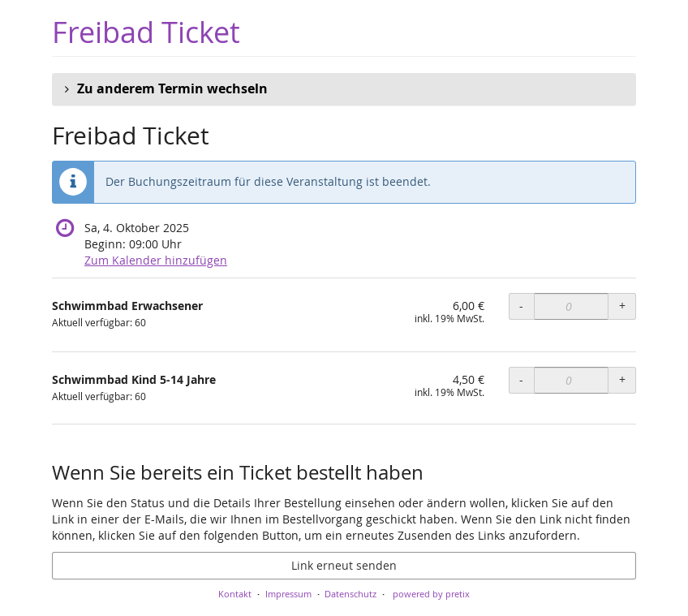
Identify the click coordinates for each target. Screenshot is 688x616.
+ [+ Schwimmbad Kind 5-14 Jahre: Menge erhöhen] (622, 379)
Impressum (288, 594)
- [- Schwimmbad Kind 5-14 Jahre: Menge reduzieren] (521, 379)
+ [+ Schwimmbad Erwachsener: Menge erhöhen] (622, 306)
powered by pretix (431, 594)
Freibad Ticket (146, 32)
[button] (344, 89)
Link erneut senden (344, 565)
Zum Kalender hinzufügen (156, 260)
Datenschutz (350, 594)
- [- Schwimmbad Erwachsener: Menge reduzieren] (521, 306)
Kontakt (235, 594)
